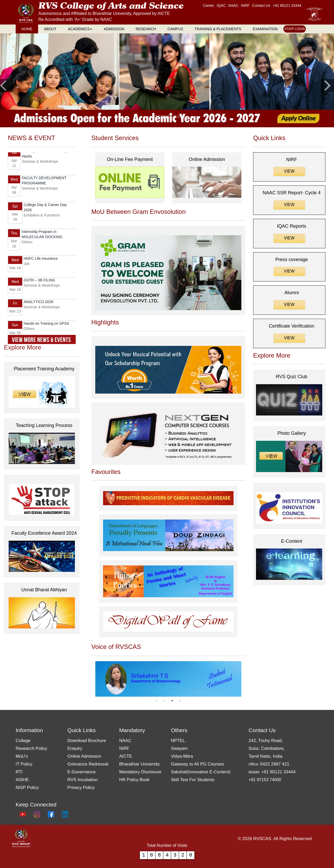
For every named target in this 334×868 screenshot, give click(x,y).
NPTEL (178, 741)
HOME (27, 29)
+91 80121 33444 (287, 5)
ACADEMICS (80, 29)
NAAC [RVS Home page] (233, 5)
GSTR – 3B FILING (40, 281)
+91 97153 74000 (265, 780)
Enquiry (75, 748)
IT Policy (24, 764)
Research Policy (31, 748)
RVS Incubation (82, 780)
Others (27, 243)
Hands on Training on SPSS (46, 325)
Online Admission (84, 756)
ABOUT (50, 29)
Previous (91, 679)
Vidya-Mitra (182, 756)
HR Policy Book (135, 780)
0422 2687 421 (275, 764)
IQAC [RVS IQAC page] (221, 5)
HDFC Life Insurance (41, 260)
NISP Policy (27, 788)
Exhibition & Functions (42, 216)
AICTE (126, 756)
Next (245, 679)
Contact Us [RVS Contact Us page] (261, 5)
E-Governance (81, 772)
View (289, 171)
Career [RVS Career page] (209, 5)
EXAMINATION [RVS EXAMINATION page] (265, 29)
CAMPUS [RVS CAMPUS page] (175, 29)
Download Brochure (87, 741)
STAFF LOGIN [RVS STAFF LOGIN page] (295, 29)
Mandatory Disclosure (140, 772)
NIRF (124, 748)
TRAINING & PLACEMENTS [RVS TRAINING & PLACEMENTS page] (218, 29)
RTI (19, 772)
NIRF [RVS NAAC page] (245, 5)
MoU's (22, 756)
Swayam (179, 748)
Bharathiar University (140, 764)
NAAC (125, 741)
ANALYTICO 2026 (38, 303)
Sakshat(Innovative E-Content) (201, 772)
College (23, 741)
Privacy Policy (81, 788)
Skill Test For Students (193, 780)
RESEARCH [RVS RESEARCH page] (146, 29)
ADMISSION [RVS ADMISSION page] (114, 29)
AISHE (22, 780)
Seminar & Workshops (40, 163)
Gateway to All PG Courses (197, 764)
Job (27, 265)
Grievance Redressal (88, 764)
